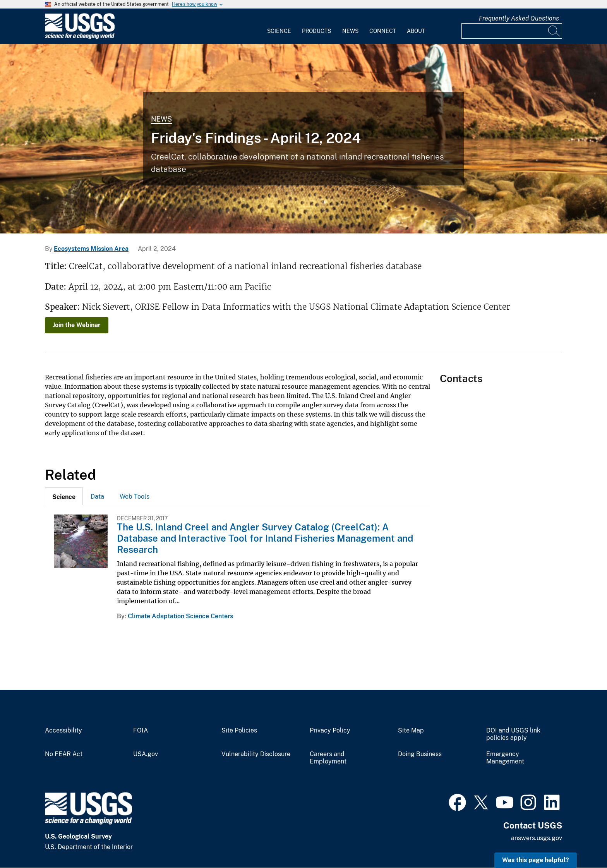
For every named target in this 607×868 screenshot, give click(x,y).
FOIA (141, 731)
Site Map (411, 731)
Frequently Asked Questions (519, 18)
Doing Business (420, 754)
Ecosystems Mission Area (91, 249)
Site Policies (239, 731)
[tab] (64, 496)
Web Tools (135, 497)
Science (279, 31)
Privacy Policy (330, 731)
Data (97, 497)
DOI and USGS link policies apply (513, 734)
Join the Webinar (77, 325)
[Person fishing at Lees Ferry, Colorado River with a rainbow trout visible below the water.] (303, 139)
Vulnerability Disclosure (256, 754)
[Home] (80, 37)
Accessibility (63, 731)
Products (316, 31)
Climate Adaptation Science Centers (180, 616)
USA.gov (146, 754)
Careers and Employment (328, 758)
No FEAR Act (64, 754)
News (350, 31)
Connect (383, 31)
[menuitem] (279, 26)
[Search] (554, 31)
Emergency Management (505, 758)
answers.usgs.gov (537, 838)
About (416, 31)
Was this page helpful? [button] (536, 860)
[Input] (512, 31)
